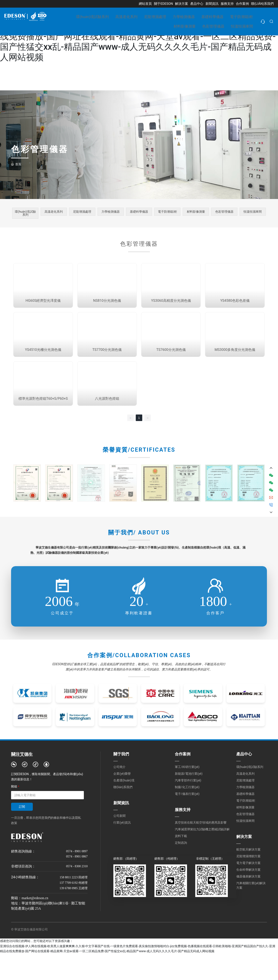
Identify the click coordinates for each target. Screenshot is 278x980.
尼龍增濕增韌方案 (248, 882)
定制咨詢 (181, 869)
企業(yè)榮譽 (122, 800)
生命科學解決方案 (248, 896)
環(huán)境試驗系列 (25, 214)
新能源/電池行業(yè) (189, 800)
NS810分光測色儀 (107, 311)
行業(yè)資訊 (122, 849)
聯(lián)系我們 (123, 813)
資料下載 (181, 862)
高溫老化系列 (54, 213)
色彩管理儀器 (224, 213)
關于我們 (121, 780)
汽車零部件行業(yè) (188, 807)
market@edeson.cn (35, 924)
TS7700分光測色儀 (107, 368)
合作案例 (183, 780)
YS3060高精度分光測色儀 (171, 311)
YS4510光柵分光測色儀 (43, 368)
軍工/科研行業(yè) (187, 793)
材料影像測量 (196, 213)
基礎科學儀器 (139, 213)
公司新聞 (119, 842)
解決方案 (244, 863)
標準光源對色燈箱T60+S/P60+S (43, 425)
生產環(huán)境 (124, 807)
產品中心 (244, 780)
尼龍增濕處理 (82, 213)
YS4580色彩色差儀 (235, 311)
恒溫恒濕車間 (253, 213)
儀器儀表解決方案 (248, 903)
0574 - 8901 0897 (77, 878)
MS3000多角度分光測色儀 (235, 368)
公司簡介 (119, 793)
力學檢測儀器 (111, 213)
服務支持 (183, 836)
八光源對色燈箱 (107, 425)
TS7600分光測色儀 (171, 368)
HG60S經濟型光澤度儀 (43, 311)
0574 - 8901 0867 (77, 883)
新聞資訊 (121, 829)
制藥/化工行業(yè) (187, 813)
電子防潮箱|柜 (167, 213)
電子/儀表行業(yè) (187, 820)
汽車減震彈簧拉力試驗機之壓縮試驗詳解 (202, 856)
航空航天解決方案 (248, 876)
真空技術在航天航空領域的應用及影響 (201, 849)
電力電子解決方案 (248, 889)
